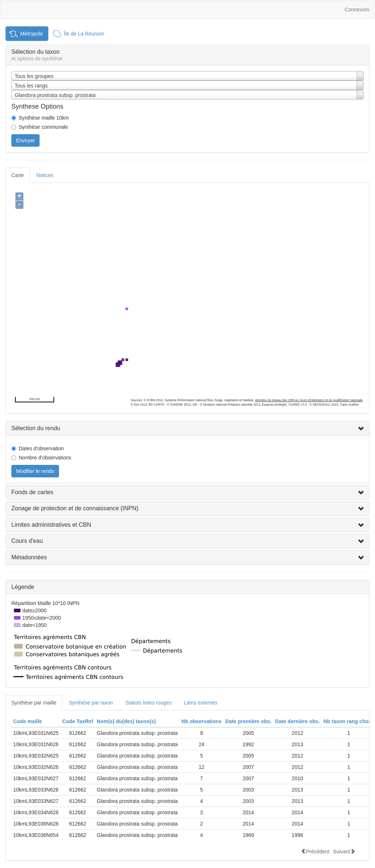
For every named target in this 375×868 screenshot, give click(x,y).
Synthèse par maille (34, 703)
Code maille (28, 721)
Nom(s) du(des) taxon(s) (126, 721)
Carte (18, 175)
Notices (45, 175)
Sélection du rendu (36, 428)
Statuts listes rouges (149, 703)
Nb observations (201, 721)
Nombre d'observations (45, 458)
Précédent (315, 851)
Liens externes (201, 703)
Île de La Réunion (84, 34)
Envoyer (25, 140)
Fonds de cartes (32, 492)
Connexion (357, 10)
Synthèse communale (43, 127)
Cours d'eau (27, 541)
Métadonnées (29, 557)
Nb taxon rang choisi (349, 721)
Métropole (31, 34)
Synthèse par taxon (91, 703)
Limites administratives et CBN (51, 525)
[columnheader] (36, 722)
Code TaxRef (78, 721)
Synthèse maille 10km (44, 118)
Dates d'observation (41, 448)
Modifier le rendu (35, 471)
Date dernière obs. (297, 721)
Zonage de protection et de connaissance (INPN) (75, 508)
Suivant (344, 851)
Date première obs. (248, 721)
